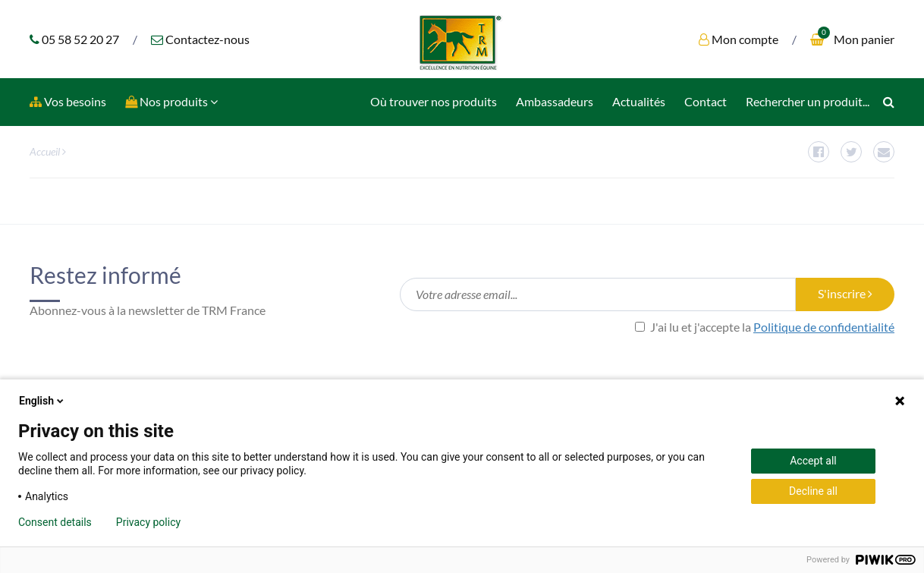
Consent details (55, 522)
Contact (706, 101)
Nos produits (171, 101)
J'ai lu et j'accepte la (765, 327)
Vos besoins (68, 101)
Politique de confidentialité (824, 327)
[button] (171, 102)
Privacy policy (148, 522)
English (42, 401)
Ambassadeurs (555, 101)
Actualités (639, 101)
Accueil (45, 151)
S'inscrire (845, 293)
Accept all (813, 461)
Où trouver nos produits (434, 101)
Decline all (813, 491)
